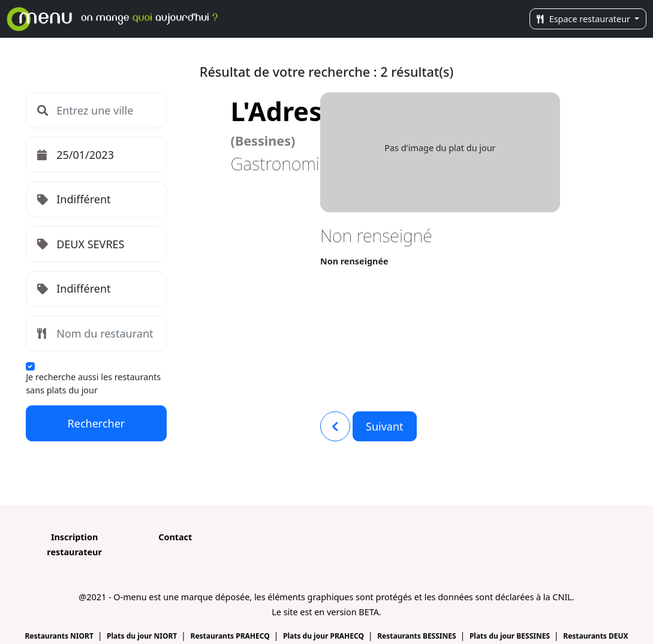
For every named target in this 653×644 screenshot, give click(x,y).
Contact (175, 537)
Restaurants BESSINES (418, 636)
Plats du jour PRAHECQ (324, 636)
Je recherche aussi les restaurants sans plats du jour (93, 383)
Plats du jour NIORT (143, 636)
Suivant (385, 426)
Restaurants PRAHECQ (231, 636)
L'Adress (283, 121)
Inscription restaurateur (74, 544)
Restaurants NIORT (60, 636)
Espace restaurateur (585, 19)
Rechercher (97, 423)
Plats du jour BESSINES (511, 636)
